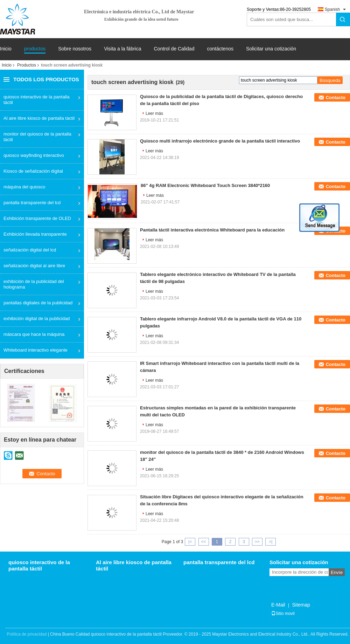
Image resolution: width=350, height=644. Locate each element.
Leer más (154, 113)
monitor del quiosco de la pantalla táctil (37, 137)
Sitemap (301, 605)
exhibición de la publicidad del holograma (34, 284)
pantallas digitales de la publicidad (38, 303)
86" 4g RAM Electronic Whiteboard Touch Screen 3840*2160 (205, 185)
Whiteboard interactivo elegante (36, 350)
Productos (27, 65)
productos (35, 49)
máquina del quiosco (24, 187)
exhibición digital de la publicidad (37, 318)
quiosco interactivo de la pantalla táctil (37, 100)
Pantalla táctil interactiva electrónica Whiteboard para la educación (212, 230)
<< (203, 542)
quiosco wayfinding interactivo (34, 155)
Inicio (6, 49)
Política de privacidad (27, 634)
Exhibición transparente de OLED (37, 218)
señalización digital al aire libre (34, 266)
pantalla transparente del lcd (32, 203)
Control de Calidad (174, 49)
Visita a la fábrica (122, 49)
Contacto (336, 98)
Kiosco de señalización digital (33, 171)
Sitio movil (283, 614)
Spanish (332, 9)
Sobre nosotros (75, 49)
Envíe (337, 572)
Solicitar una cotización (271, 49)
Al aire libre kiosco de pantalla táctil (39, 118)
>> (257, 542)
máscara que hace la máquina (34, 334)
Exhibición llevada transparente (35, 234)
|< (190, 542)
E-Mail (278, 605)
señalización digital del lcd (30, 250)
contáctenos (220, 49)
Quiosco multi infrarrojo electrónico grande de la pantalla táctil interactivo (220, 141)
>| (271, 542)
